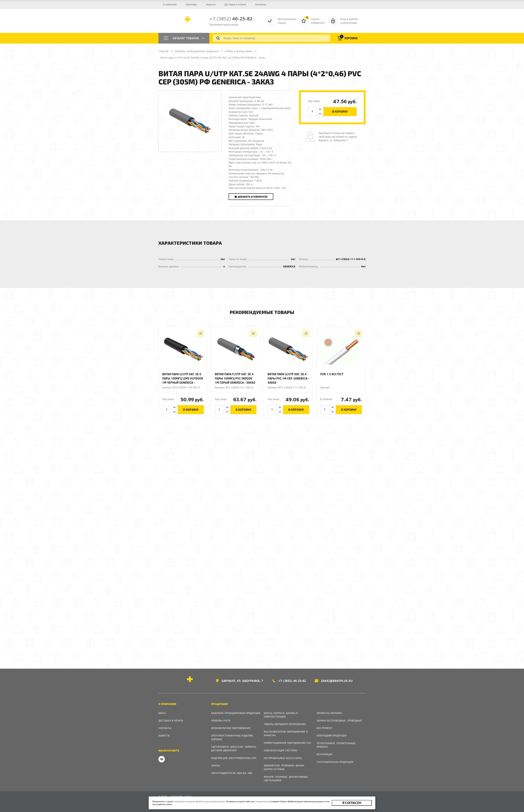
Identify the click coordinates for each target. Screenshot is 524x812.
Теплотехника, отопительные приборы (336, 745)
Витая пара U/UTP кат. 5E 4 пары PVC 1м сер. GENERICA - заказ (288, 378)
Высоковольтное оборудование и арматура (286, 733)
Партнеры (191, 4)
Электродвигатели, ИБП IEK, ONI (232, 773)
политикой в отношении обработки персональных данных (199, 801)
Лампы (216, 766)
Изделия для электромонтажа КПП (234, 758)
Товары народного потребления (285, 724)
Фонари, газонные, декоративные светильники (286, 779)
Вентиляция (324, 754)
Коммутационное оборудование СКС (288, 743)
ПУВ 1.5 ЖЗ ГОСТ (332, 374)
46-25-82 (231, 18)
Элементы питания (329, 713)
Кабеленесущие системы (280, 750)
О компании (170, 4)
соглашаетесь (261, 801)
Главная (164, 51)
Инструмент (324, 728)
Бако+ (162, 713)
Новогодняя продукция (331, 736)
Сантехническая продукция (335, 762)
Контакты (261, 4)
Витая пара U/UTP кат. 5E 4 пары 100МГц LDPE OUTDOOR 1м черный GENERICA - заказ (183, 378)
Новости (211, 4)
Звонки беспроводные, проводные (339, 721)
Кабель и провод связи (238, 51)
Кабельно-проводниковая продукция (197, 51)
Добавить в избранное (251, 197)
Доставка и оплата (235, 4)
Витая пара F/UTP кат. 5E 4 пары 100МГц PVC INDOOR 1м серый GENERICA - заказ (235, 378)
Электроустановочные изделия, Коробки (232, 737)
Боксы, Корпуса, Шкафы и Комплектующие (281, 715)
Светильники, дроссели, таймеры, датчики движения (234, 749)
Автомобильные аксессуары (283, 758)
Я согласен (352, 803)
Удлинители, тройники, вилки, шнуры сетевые (284, 767)
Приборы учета (221, 721)
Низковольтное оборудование (231, 728)
